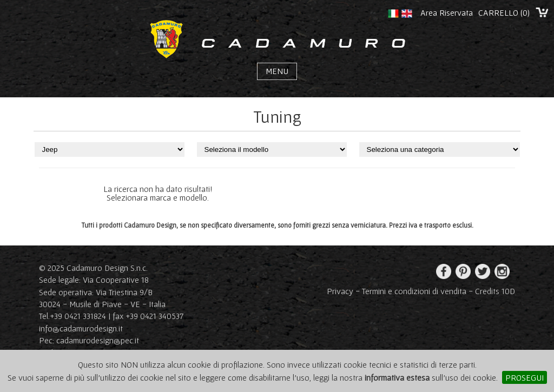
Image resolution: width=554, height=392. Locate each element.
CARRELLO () (504, 12)
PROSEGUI (525, 377)
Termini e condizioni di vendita (414, 291)
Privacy (340, 291)
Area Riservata (447, 12)
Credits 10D (495, 291)
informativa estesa (397, 377)
